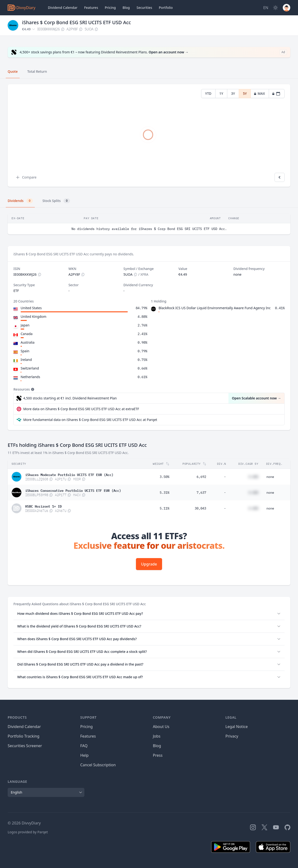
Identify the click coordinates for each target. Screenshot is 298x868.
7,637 (201, 493)
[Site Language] (266, 8)
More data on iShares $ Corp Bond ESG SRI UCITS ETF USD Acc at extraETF (81, 409)
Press (158, 755)
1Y (221, 93)
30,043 (200, 508)
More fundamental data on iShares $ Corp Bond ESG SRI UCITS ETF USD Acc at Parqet (90, 420)
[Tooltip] (32, 389)
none (270, 477)
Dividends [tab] (20, 201)
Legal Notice (237, 727)
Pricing (110, 8)
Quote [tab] (13, 71)
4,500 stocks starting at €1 (70, 398)
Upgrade (149, 564)
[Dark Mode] (275, 8)
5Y (245, 93)
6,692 (201, 477)
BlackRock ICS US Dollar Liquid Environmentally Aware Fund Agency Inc (215, 308)
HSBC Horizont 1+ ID (43, 506)
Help (85, 755)
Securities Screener (25, 746)
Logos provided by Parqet (28, 832)
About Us (161, 727)
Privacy (232, 736)
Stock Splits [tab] (56, 201)
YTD (208, 93)
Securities (144, 8)
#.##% (253, 477)
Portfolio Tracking (23, 736)
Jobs (157, 736)
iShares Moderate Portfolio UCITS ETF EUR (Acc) (69, 474)
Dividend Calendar (63, 8)
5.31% (164, 493)
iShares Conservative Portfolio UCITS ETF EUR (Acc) (73, 490)
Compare (26, 177)
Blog (157, 746)
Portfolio (166, 8)
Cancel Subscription (98, 765)
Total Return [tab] (37, 71)
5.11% (164, 508)
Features (91, 8)
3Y (233, 93)
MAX (259, 93)
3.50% (164, 477)
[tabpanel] (149, 136)
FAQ (84, 746)
